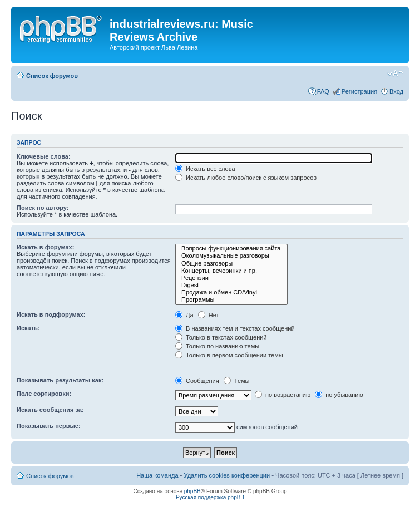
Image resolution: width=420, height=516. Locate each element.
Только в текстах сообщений (221, 337)
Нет (209, 315)
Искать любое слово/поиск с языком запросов (246, 178)
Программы (231, 300)
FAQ (323, 91)
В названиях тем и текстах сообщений (235, 328)
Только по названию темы (217, 346)
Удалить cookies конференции (227, 475)
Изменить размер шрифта (395, 73)
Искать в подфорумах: (51, 314)
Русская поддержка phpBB (210, 497)
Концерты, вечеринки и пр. (231, 271)
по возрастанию (283, 395)
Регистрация (359, 91)
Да (184, 315)
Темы (237, 381)
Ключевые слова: (44, 156)
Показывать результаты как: (60, 380)
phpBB (192, 491)
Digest (231, 285)
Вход (396, 91)
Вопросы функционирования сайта (231, 249)
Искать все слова (205, 169)
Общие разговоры (231, 264)
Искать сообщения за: (50, 410)
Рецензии (231, 278)
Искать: (28, 328)
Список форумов (52, 76)
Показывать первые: (49, 426)
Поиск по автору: (43, 208)
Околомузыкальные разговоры (231, 256)
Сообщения (197, 381)
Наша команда (157, 475)
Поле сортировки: (44, 394)
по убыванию (339, 395)
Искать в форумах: (45, 247)
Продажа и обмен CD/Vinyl (231, 293)
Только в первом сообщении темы (229, 355)
